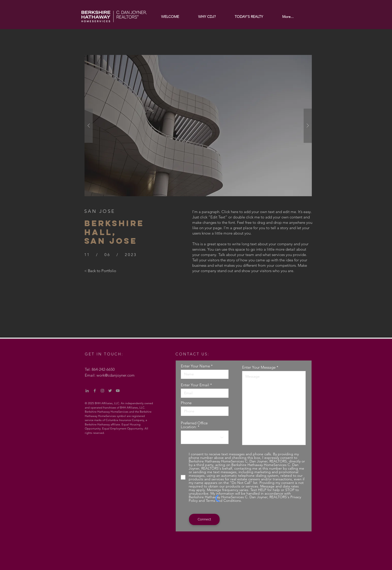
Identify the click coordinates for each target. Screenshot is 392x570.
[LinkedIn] (87, 391)
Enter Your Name (195, 366)
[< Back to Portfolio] (100, 271)
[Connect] (204, 519)
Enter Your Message (259, 367)
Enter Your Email (195, 385)
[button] (198, 126)
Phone (186, 403)
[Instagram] (102, 391)
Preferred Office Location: (194, 425)
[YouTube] (118, 391)
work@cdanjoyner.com (116, 375)
